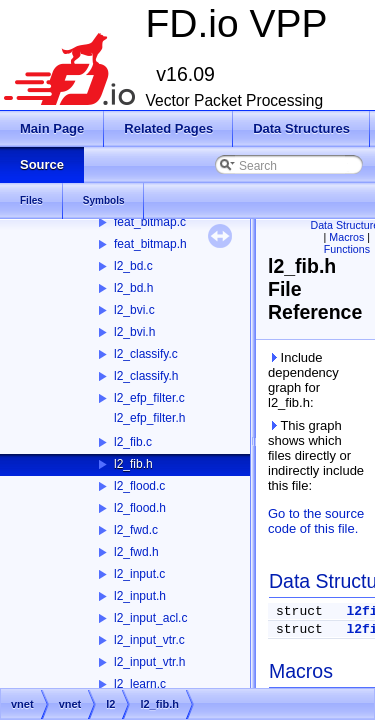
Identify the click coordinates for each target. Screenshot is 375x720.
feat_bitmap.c (150, 222)
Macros (346, 237)
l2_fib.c (133, 442)
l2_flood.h (140, 508)
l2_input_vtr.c (149, 640)
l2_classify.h (146, 376)
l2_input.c (139, 574)
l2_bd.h (133, 288)
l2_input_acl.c (150, 618)
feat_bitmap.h (150, 244)
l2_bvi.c (134, 310)
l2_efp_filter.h (149, 418)
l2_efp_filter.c (149, 398)
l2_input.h (140, 596)
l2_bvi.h (134, 332)
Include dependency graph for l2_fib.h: (303, 380)
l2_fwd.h (136, 552)
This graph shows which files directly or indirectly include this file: (316, 455)
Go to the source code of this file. (316, 521)
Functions (347, 249)
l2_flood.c (139, 486)
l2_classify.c (146, 354)
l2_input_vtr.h (149, 662)
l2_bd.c (133, 266)
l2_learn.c (140, 684)
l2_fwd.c (136, 530)
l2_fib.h (133, 464)
